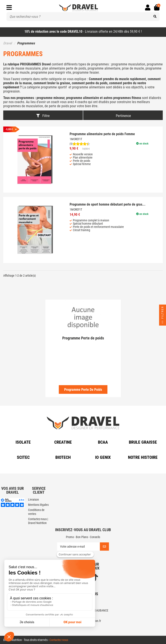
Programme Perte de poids (83, 390)
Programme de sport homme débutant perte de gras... (108, 204)
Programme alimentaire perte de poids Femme (102, 134)
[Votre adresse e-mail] (78, 547)
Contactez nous (59, 640)
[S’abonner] (104, 547)
